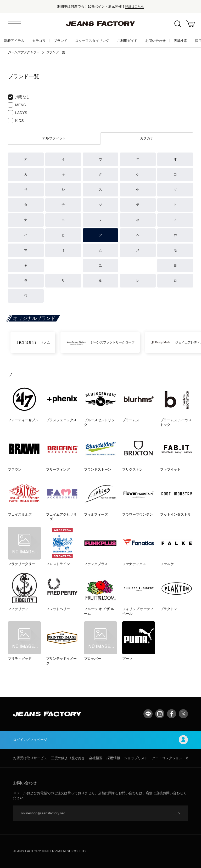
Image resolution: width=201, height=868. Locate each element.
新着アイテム (14, 41)
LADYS (18, 113)
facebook (172, 714)
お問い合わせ (155, 41)
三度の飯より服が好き (68, 758)
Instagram (160, 714)
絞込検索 (178, 24)
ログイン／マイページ (100, 740)
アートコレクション (167, 758)
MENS (17, 105)
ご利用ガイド (127, 41)
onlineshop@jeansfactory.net (43, 813)
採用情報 (113, 758)
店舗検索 (180, 41)
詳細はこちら (135, 6)
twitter (183, 714)
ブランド (60, 41)
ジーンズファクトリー (24, 52)
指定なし (19, 97)
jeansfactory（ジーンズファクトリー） (100, 24)
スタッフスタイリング (92, 41)
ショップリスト (136, 758)
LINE (148, 714)
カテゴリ (39, 41)
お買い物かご (191, 24)
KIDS (16, 121)
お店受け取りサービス (30, 758)
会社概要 (96, 758)
